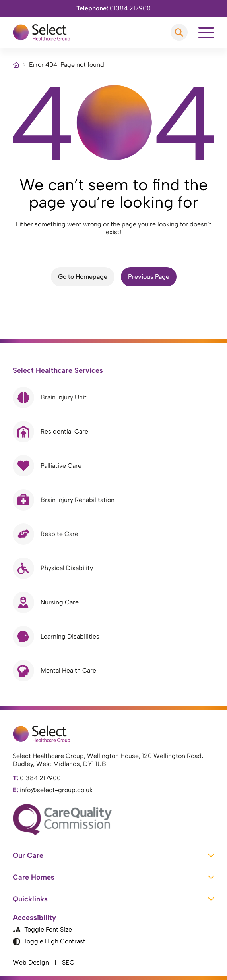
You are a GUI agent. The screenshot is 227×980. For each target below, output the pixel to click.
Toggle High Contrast (49, 941)
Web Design (31, 962)
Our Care (113, 855)
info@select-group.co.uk (53, 790)
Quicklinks (113, 899)
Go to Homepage (83, 277)
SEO (68, 962)
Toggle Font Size (42, 929)
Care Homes (113, 877)
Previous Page (149, 277)
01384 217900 (113, 8)
